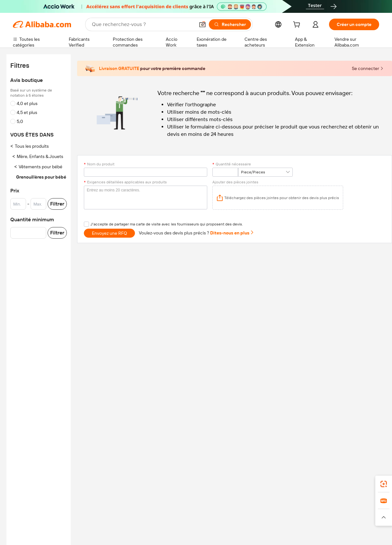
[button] (202, 24)
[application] (278, 198)
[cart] (298, 25)
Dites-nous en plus (232, 233)
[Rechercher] (230, 24)
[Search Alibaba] (143, 24)
